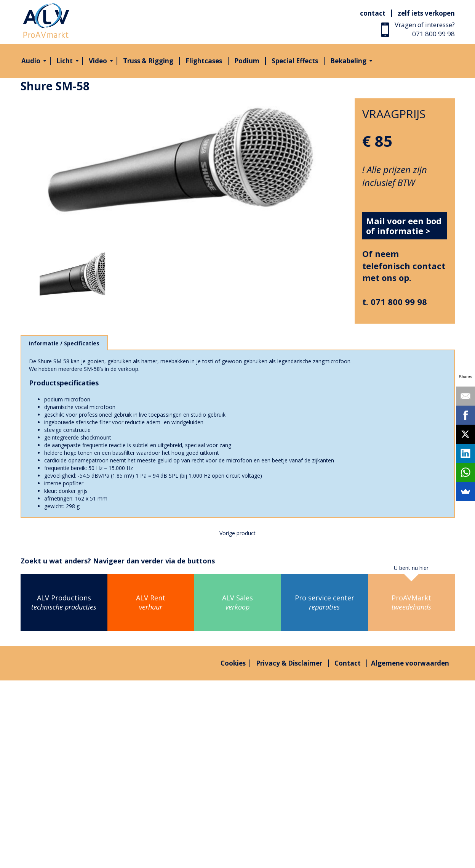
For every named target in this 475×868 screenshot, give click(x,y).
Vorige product (237, 533)
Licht (65, 61)
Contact (373, 13)
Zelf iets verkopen (426, 13)
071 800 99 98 (433, 34)
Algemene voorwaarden (410, 663)
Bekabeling (348, 61)
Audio (31, 61)
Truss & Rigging (148, 61)
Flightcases (204, 61)
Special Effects (295, 61)
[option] (182, 168)
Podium (247, 61)
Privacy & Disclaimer (289, 663)
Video (98, 61)
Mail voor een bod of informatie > (404, 226)
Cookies (233, 663)
